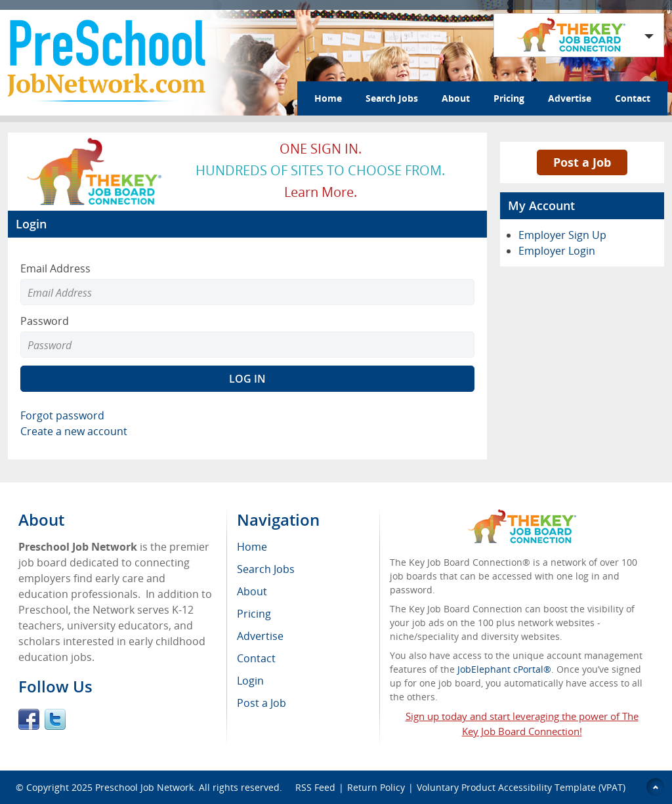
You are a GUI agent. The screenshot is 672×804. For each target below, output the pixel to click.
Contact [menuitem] (256, 658)
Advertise (570, 98)
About (456, 98)
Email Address (55, 268)
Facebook (29, 719)
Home (328, 98)
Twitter (55, 719)
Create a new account (74, 431)
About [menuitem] (252, 591)
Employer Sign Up (562, 235)
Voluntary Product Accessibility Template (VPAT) (521, 787)
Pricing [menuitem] (254, 614)
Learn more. (321, 192)
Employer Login (557, 251)
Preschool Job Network (144, 787)
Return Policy (376, 787)
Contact (633, 98)
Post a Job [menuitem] (262, 703)
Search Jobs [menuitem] (266, 569)
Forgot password (62, 415)
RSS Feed (315, 787)
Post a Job (582, 162)
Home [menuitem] (252, 547)
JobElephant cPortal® (504, 669)
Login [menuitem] (250, 681)
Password (45, 321)
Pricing (509, 98)
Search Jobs (392, 98)
